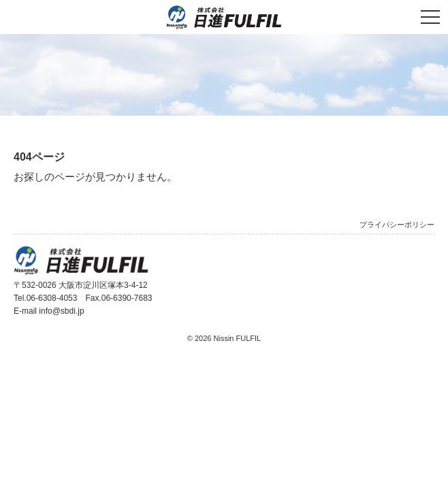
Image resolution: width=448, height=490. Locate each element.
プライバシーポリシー (397, 225)
